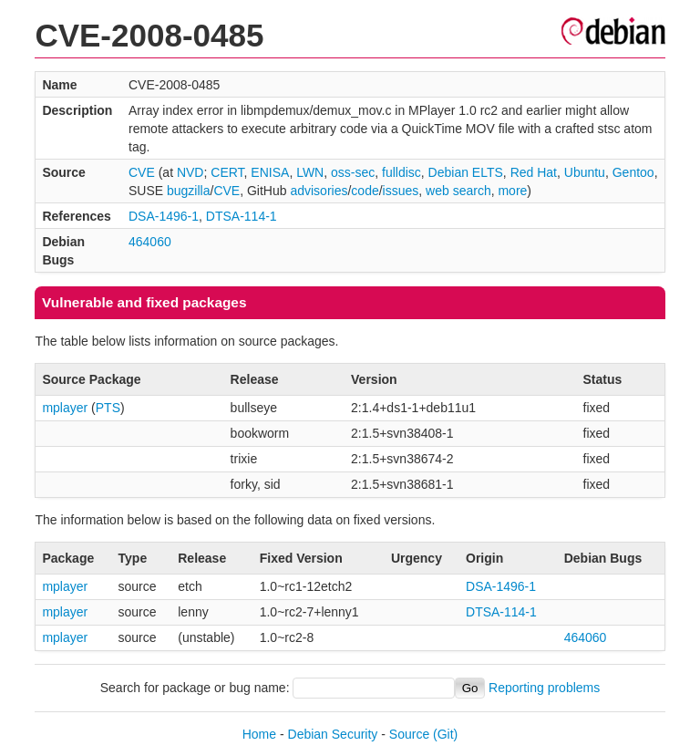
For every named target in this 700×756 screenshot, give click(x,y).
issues (401, 191)
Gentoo (633, 172)
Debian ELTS (466, 172)
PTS (108, 408)
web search (458, 191)
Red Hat (534, 172)
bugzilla (188, 191)
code (365, 191)
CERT (227, 172)
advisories (319, 191)
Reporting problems (544, 688)
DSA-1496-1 (164, 216)
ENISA (270, 172)
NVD (190, 172)
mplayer (65, 408)
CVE (142, 172)
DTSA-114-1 (242, 216)
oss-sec (353, 172)
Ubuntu (585, 172)
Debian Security (333, 734)
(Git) (445, 734)
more (512, 191)
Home (259, 734)
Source (409, 734)
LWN (310, 172)
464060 (150, 242)
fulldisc (401, 172)
